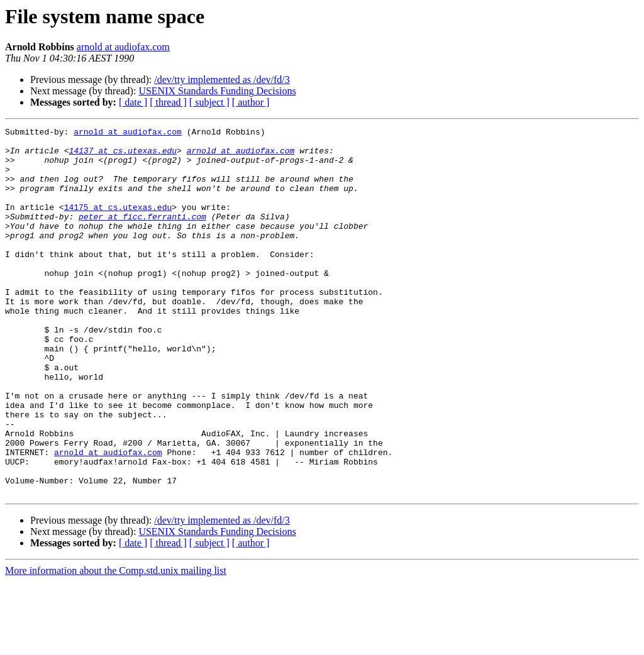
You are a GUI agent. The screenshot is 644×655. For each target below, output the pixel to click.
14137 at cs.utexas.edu (123, 156)
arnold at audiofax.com (123, 47)
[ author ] (251, 102)
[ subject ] (209, 102)
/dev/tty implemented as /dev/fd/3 (222, 80)
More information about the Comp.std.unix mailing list (116, 644)
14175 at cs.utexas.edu (118, 224)
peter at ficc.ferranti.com (142, 235)
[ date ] (133, 102)
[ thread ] (168, 102)
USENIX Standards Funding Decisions (217, 91)
